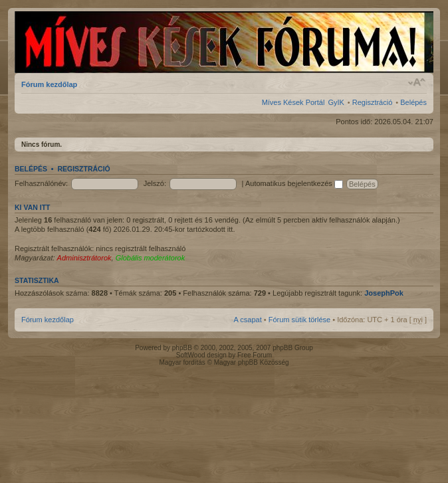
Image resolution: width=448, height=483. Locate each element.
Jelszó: (155, 183)
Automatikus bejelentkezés (294, 183)
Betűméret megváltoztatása (417, 82)
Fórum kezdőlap (49, 84)
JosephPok (384, 293)
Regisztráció (373, 102)
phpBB (182, 348)
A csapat (248, 320)
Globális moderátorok (151, 258)
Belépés (413, 102)
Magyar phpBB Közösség (252, 362)
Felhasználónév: (41, 183)
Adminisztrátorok (84, 258)
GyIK (336, 102)
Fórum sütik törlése (300, 320)
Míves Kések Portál (293, 102)
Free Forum (255, 355)
